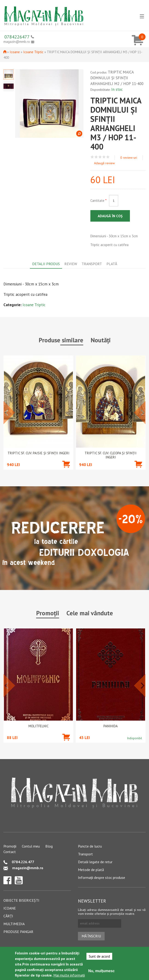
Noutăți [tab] (101, 340)
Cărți (8, 916)
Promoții (10, 846)
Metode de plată (91, 870)
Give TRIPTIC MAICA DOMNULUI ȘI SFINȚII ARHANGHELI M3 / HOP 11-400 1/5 (92, 157)
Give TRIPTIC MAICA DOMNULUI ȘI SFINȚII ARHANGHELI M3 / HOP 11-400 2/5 (96, 157)
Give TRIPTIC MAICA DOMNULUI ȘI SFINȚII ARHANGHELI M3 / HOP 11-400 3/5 (100, 157)
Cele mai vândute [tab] (90, 613)
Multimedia (14, 924)
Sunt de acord (99, 956)
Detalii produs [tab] (46, 264)
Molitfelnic (39, 726)
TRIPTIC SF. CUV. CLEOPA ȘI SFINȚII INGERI (111, 455)
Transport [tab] (92, 264)
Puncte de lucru (90, 846)
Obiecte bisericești (21, 900)
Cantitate (98, 201)
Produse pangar (18, 932)
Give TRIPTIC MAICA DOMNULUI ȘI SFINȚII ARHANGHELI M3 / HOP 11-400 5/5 (108, 157)
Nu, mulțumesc (102, 971)
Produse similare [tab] (61, 340)
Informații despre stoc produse (102, 877)
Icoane (15, 52)
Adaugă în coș (110, 216)
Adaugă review (104, 163)
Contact (10, 852)
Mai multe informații (69, 975)
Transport (85, 854)
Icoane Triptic (33, 52)
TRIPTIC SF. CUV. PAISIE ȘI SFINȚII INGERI (39, 453)
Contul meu (31, 846)
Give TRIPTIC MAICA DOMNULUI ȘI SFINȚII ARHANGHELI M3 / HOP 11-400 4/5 (104, 157)
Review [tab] (71, 264)
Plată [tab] (112, 264)
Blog (49, 846)
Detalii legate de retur (95, 862)
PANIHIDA (111, 726)
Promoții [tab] (48, 613)
